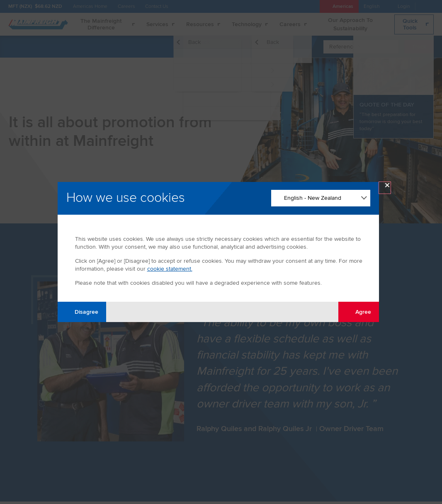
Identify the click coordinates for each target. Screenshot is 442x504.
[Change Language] (321, 198)
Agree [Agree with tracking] (358, 311)
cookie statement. (170, 269)
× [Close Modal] (387, 187)
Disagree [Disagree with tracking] (82, 311)
